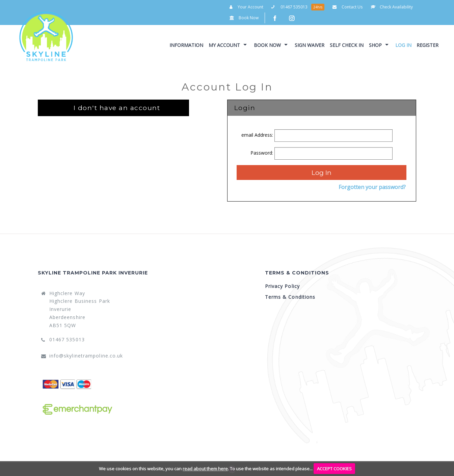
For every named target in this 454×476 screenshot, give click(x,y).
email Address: (258, 135)
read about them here (205, 469)
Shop (375, 45)
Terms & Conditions (290, 297)
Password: (262, 153)
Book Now (244, 18)
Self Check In (347, 45)
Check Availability (392, 7)
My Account (224, 45)
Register (428, 45)
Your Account (246, 7)
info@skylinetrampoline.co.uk (86, 356)
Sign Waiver (310, 45)
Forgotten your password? (372, 187)
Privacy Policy (282, 286)
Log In (403, 45)
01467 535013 (289, 7)
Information (186, 45)
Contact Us (348, 7)
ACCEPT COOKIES (334, 469)
